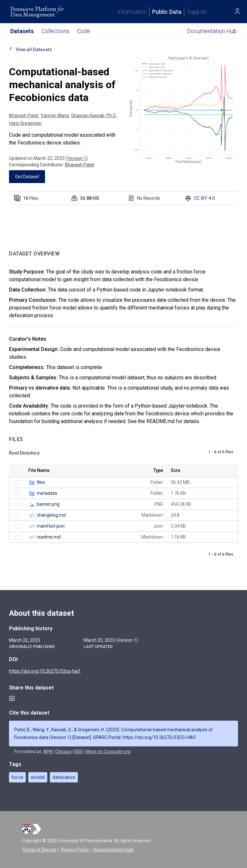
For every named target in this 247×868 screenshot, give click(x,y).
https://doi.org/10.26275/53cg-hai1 (45, 671)
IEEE (79, 752)
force (17, 777)
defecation (64, 777)
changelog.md (51, 515)
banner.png (48, 504)
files (41, 482)
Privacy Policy (74, 850)
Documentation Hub (113, 850)
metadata (47, 493)
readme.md (49, 537)
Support (197, 12)
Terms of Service (39, 850)
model (38, 777)
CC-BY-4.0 (204, 198)
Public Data (167, 12)
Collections (55, 31)
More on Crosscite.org (108, 752)
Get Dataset (27, 177)
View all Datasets (31, 50)
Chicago (64, 752)
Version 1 (77, 158)
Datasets (22, 31)
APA (48, 752)
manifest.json (51, 526)
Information (132, 12)
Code (84, 31)
